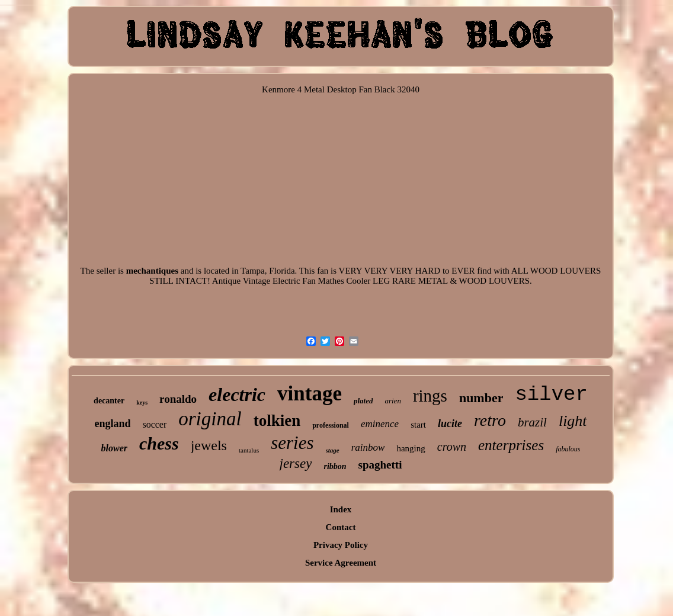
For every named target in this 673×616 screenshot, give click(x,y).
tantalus (249, 450)
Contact (341, 527)
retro (490, 420)
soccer (154, 424)
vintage (310, 394)
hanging (411, 448)
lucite (450, 423)
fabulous (568, 449)
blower (114, 448)
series (292, 443)
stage (333, 450)
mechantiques (152, 271)
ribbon (335, 466)
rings (430, 396)
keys (142, 402)
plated (363, 401)
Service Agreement (341, 563)
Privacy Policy (341, 545)
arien (392, 401)
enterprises (511, 445)
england (112, 423)
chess (159, 443)
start (418, 425)
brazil (532, 422)
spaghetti (380, 465)
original (210, 419)
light (573, 421)
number (481, 398)
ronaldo (178, 399)
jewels (209, 445)
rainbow (368, 447)
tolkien (277, 421)
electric (237, 394)
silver (551, 394)
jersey (296, 463)
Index (341, 509)
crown (452, 447)
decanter (109, 401)
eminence (380, 424)
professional (331, 425)
